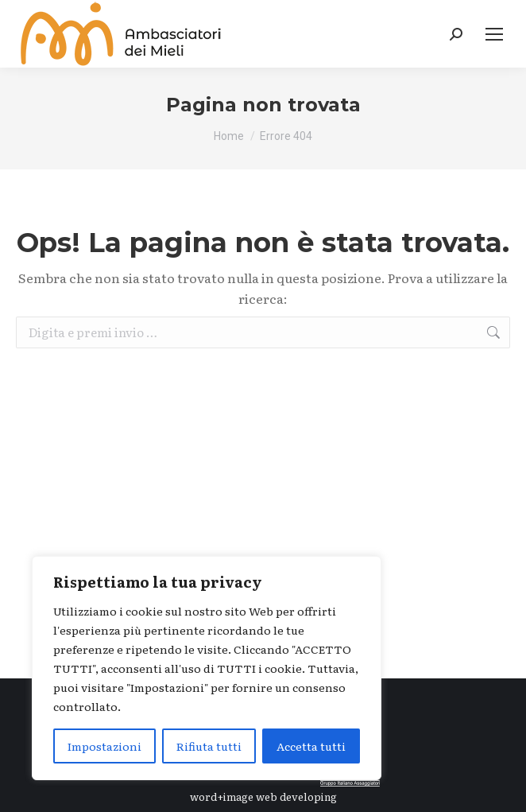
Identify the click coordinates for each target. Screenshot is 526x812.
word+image (222, 796)
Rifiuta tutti (209, 746)
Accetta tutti (311, 746)
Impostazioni (104, 746)
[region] (207, 668)
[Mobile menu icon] (494, 34)
